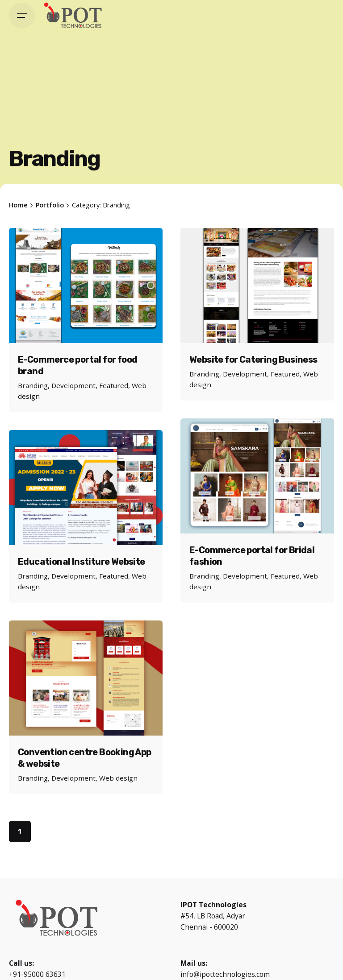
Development (73, 385)
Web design (118, 778)
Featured (114, 385)
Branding (33, 385)
